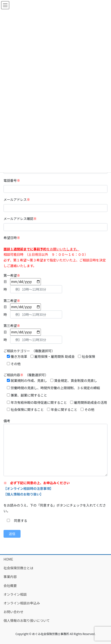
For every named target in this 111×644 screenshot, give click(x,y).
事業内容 (10, 577)
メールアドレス (18, 199)
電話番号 (13, 180)
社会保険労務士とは (18, 568)
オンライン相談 (15, 594)
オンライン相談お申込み (22, 603)
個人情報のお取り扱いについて (27, 620)
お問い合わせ (13, 612)
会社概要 (10, 586)
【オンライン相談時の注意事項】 (28, 488)
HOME (8, 559)
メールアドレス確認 (22, 219)
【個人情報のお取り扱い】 (23, 494)
